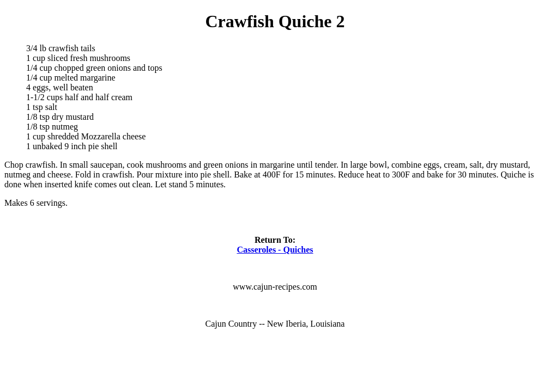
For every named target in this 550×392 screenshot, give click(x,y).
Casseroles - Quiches (275, 250)
